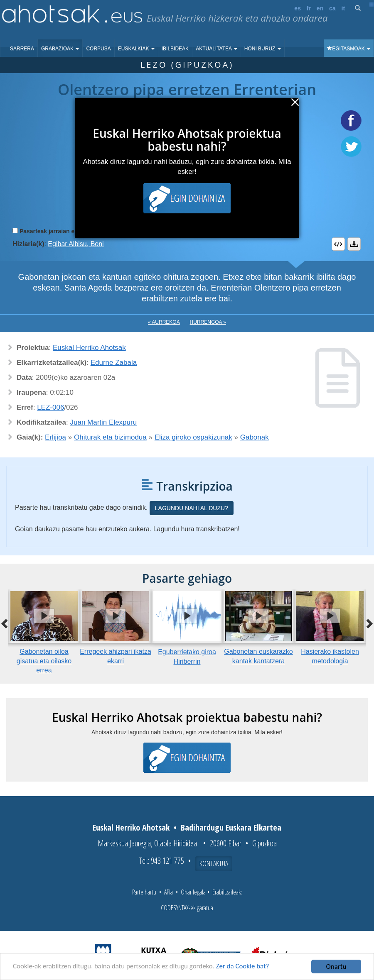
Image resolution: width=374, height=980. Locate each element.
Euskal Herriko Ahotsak (89, 348)
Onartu (336, 967)
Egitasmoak (349, 49)
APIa (169, 892)
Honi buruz (263, 49)
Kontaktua (214, 863)
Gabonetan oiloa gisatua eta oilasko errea (44, 661)
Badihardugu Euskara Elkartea (231, 827)
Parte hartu (144, 892)
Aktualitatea (217, 49)
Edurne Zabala (114, 363)
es (298, 8)
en (320, 8)
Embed (338, 244)
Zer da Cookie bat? (244, 967)
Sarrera (22, 49)
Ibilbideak (175, 49)
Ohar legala (193, 892)
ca (332, 8)
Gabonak (255, 437)
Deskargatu (354, 244)
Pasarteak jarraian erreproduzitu (64, 231)
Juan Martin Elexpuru (104, 422)
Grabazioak (60, 49)
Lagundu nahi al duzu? (192, 508)
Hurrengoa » (208, 322)
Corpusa (98, 49)
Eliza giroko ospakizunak (193, 437)
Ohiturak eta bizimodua (110, 437)
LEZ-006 (50, 407)
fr (309, 8)
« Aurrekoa (164, 322)
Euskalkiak (136, 49)
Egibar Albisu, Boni (76, 244)
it (343, 8)
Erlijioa (55, 437)
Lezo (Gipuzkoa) (187, 65)
